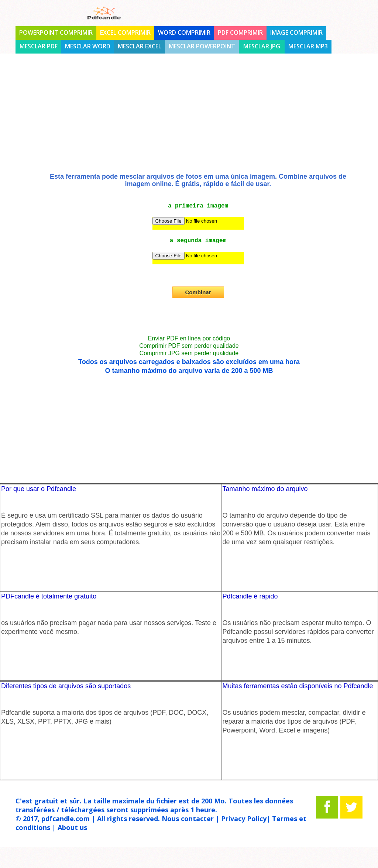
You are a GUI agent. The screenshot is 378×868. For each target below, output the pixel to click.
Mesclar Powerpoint (202, 46)
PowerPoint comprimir (56, 32)
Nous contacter (188, 819)
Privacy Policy (244, 819)
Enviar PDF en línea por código (189, 338)
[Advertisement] (189, 119)
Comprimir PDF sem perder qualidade (189, 346)
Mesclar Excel (140, 46)
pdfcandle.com (66, 819)
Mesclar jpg (262, 46)
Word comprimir (184, 32)
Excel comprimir (125, 32)
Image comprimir (296, 32)
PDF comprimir (240, 32)
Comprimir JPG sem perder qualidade (189, 353)
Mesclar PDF (39, 46)
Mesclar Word (88, 46)
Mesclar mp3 (308, 46)
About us (72, 827)
